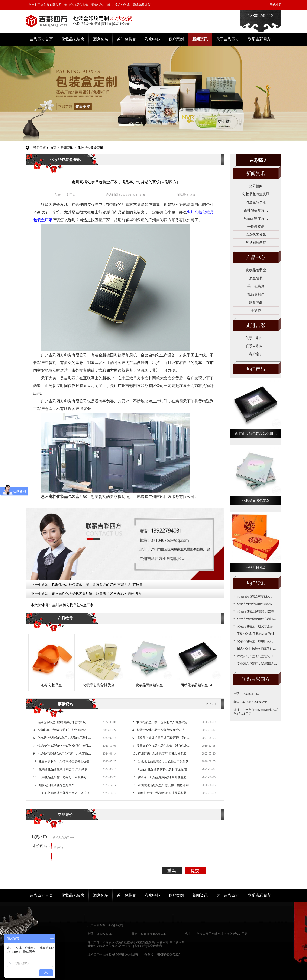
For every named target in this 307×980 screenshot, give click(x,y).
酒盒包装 (101, 39)
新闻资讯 (200, 39)
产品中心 (256, 257)
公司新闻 (256, 186)
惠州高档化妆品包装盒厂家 (73, 605)
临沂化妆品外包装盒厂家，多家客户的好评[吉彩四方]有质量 (97, 585)
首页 (53, 148)
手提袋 (256, 310)
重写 (172, 871)
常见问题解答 (256, 243)
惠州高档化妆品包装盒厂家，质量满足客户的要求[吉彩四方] (97, 594)
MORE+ (211, 704)
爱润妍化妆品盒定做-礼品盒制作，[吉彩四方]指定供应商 (125, 946)
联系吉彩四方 (259, 39)
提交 (195, 871)
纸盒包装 (256, 302)
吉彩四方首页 (41, 39)
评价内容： (42, 846)
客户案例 (176, 39)
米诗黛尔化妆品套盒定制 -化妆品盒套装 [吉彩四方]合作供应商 (143, 942)
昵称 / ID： (41, 837)
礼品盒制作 (256, 294)
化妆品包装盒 (73, 39)
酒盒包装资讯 (256, 202)
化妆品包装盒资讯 (90, 148)
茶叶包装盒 (126, 39)
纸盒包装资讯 (256, 234)
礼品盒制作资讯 (256, 218)
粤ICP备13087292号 (169, 955)
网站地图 (275, 5)
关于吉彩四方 (228, 39)
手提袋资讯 (256, 226)
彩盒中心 (152, 39)
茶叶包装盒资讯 (256, 210)
